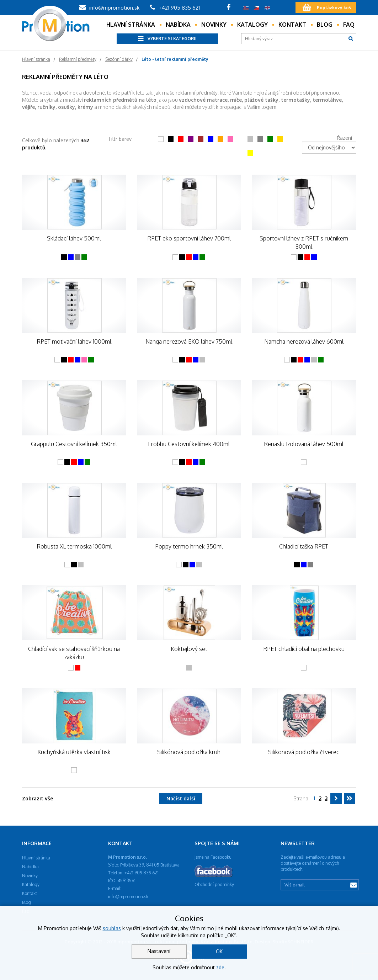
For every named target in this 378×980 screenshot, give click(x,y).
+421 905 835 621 (175, 8)
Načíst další (181, 798)
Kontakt (292, 25)
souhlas (112, 928)
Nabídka (178, 25)
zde (220, 967)
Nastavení (159, 951)
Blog (325, 25)
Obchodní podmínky (214, 884)
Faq (349, 25)
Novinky (214, 25)
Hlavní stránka (131, 25)
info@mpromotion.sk (109, 8)
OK (219, 951)
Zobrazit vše (38, 798)
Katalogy (252, 25)
